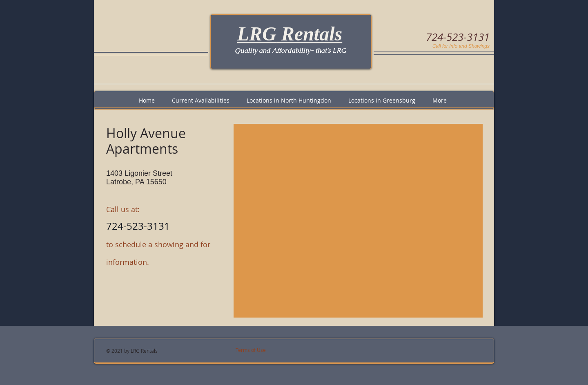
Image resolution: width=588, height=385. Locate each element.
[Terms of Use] (262, 350)
